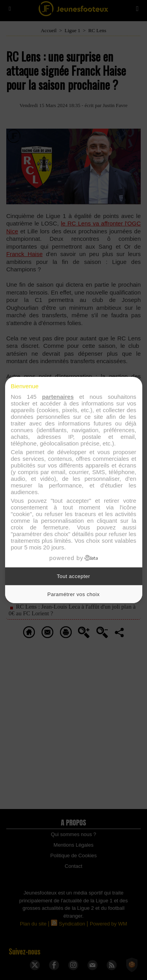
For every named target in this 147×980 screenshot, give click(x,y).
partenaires (58, 397)
